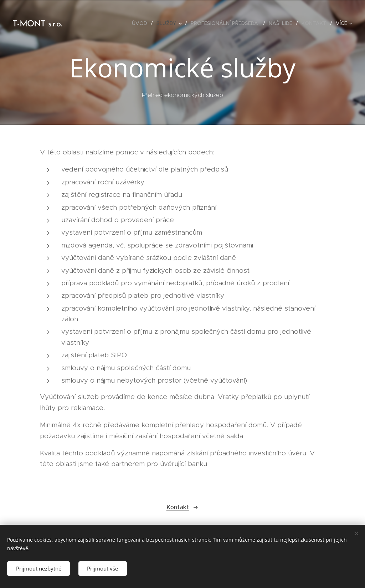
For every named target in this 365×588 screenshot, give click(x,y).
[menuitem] (142, 23)
